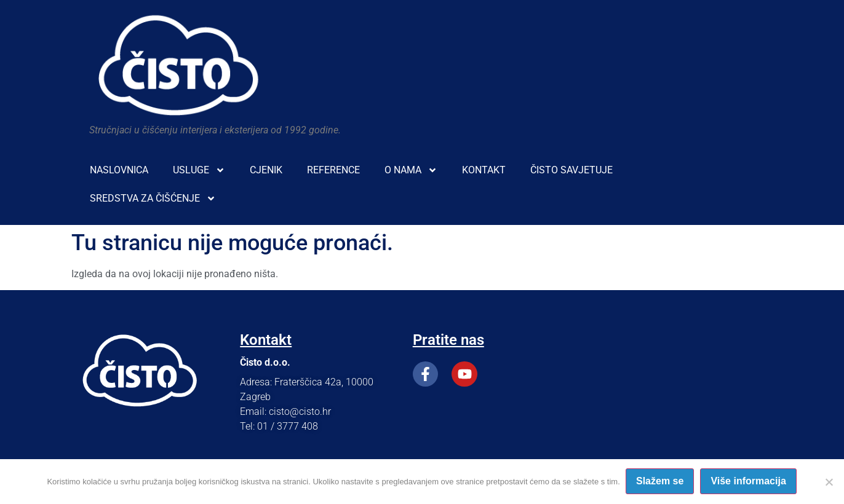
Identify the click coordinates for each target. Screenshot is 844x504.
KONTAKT (484, 170)
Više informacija (749, 482)
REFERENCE (333, 170)
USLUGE (199, 170)
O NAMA (411, 170)
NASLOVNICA (119, 170)
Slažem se (660, 482)
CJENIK (266, 170)
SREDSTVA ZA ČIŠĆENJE (153, 199)
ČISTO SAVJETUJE (571, 170)
